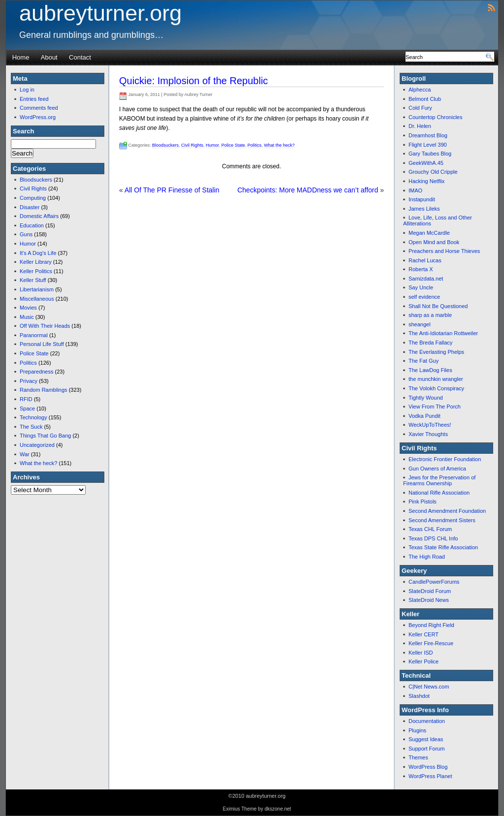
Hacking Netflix (426, 181)
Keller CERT (424, 634)
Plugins (417, 730)
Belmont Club (425, 99)
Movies (28, 308)
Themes (418, 757)
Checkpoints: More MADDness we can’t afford (308, 190)
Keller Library (36, 262)
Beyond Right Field (431, 625)
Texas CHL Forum (430, 529)
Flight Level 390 (428, 145)
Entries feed (34, 99)
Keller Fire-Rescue (431, 643)
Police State (34, 353)
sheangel (420, 324)
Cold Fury (420, 108)
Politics (28, 363)
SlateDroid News (429, 600)
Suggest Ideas (426, 739)
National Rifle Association (439, 493)
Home (21, 57)
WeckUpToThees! (430, 425)
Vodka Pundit (425, 416)
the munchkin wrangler (436, 379)
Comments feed (39, 108)
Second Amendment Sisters (442, 520)
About (49, 57)
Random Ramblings (44, 390)
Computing (33, 198)
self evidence (424, 297)
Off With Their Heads (45, 326)
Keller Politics (36, 271)
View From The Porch (435, 407)
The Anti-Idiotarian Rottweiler (443, 333)
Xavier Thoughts (428, 434)
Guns (26, 234)
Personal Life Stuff (42, 344)
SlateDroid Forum (430, 591)
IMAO (415, 190)
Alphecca (420, 90)
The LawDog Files (430, 370)
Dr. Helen (420, 126)
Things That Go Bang (45, 436)
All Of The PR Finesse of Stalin (172, 190)
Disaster (30, 207)
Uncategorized (37, 445)
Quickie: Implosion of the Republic (193, 81)
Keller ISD (421, 653)
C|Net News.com (429, 687)
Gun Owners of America (437, 469)
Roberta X (421, 269)
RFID (26, 399)
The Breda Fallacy (430, 343)
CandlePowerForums (434, 582)
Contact (80, 57)
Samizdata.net (426, 279)
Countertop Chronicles (435, 117)
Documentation (427, 721)
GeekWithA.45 (426, 163)
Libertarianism (37, 289)
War (25, 454)
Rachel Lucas (425, 260)
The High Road (427, 557)
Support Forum (426, 749)
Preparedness (37, 372)
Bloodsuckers (36, 180)
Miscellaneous (37, 299)
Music (27, 317)
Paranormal (34, 335)
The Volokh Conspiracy (436, 388)
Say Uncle (421, 287)
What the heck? (38, 463)
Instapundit (422, 199)
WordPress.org (38, 117)
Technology (33, 417)
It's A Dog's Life (38, 253)
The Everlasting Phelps (436, 352)
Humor (28, 244)
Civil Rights (33, 188)
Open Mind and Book (434, 242)
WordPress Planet (430, 776)
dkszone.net (278, 809)
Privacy (29, 381)
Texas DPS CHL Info (433, 538)
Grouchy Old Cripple (433, 172)
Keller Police (424, 661)
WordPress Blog (428, 767)
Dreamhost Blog (428, 135)
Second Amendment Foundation (447, 511)
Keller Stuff (33, 280)
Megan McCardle (429, 233)
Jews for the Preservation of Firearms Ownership (439, 480)
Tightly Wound (426, 398)
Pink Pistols (423, 502)
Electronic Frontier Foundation (445, 459)
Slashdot (419, 696)
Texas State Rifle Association (443, 547)
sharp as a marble (430, 315)
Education (32, 225)
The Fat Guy (424, 361)
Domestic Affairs (39, 216)
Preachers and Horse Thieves (444, 251)
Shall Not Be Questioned (438, 306)
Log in (27, 90)
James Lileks (424, 209)
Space (27, 408)
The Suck (31, 427)
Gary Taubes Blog (430, 154)
